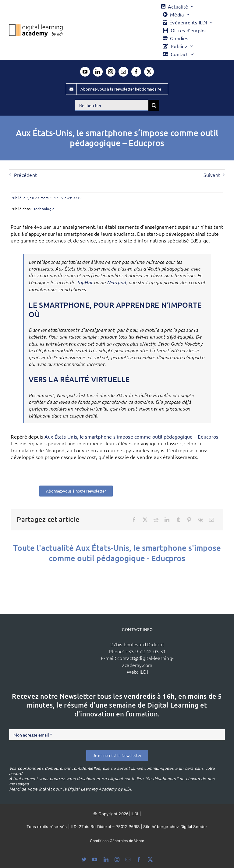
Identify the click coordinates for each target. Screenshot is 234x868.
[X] (145, 520)
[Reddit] (156, 520)
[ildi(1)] (61, 640)
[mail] (123, 72)
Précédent (25, 175)
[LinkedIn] (167, 520)
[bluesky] (84, 859)
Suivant (212, 175)
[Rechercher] (112, 105)
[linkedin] (98, 72)
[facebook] (136, 72)
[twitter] (149, 72)
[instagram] (111, 72)
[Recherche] (154, 105)
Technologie (44, 209)
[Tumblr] (178, 520)
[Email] (211, 520)
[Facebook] (134, 520)
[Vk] (200, 520)
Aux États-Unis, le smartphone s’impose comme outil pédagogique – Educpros (131, 436)
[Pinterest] (189, 520)
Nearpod (117, 282)
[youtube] (85, 72)
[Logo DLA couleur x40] (36, 27)
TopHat (85, 282)
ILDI (144, 672)
